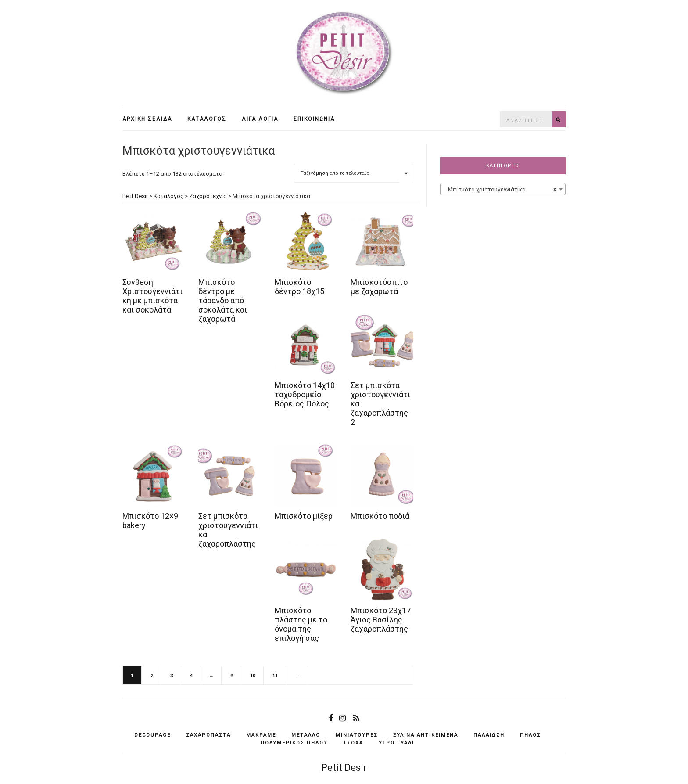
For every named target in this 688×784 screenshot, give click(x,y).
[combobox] (503, 189)
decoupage (152, 735)
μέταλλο (306, 735)
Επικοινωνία (314, 119)
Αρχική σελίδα (147, 119)
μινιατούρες (357, 735)
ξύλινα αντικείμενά (426, 735)
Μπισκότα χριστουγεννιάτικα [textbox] (500, 190)
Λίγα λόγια (260, 119)
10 (253, 675)
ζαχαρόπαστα (208, 735)
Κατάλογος (207, 119)
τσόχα (353, 743)
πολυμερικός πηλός (294, 743)
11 (275, 675)
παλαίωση (489, 735)
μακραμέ (261, 735)
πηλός (530, 735)
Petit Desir (344, 768)
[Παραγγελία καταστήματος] (354, 173)
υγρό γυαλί (396, 743)
